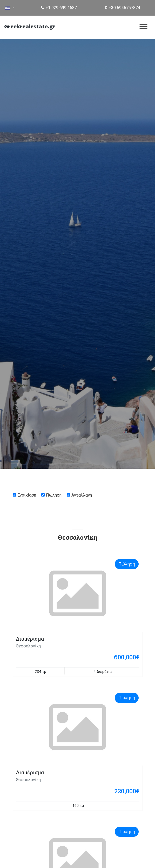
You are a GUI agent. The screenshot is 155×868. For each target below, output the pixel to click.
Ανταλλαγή (82, 495)
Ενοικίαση (27, 495)
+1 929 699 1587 (59, 8)
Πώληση (54, 495)
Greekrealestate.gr (30, 26)
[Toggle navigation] (143, 27)
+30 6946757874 (123, 8)
